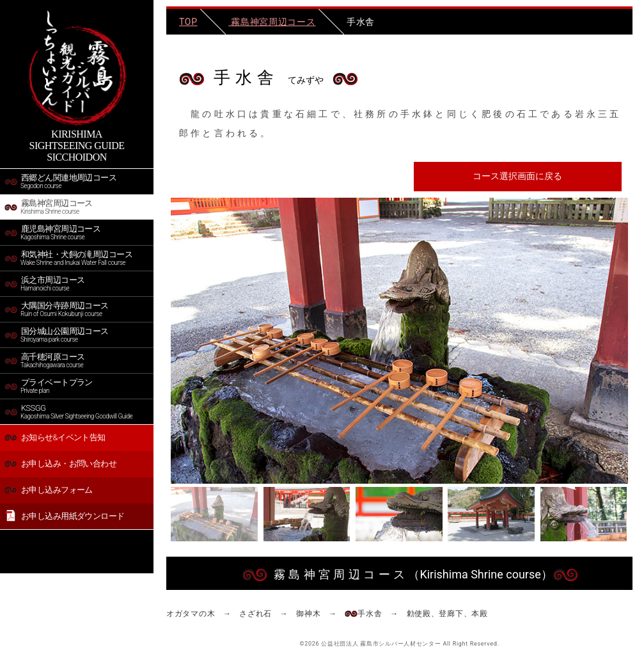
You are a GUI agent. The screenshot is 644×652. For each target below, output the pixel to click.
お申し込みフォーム (49, 490)
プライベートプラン (77, 386)
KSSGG (77, 411)
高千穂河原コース (77, 360)
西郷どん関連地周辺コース (77, 181)
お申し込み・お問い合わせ (60, 464)
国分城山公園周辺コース (77, 335)
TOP (188, 22)
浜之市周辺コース (77, 283)
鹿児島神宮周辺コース (77, 232)
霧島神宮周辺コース (77, 207)
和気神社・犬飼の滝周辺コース (77, 258)
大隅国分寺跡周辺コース (77, 309)
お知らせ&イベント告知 (55, 437)
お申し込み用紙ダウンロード (65, 516)
